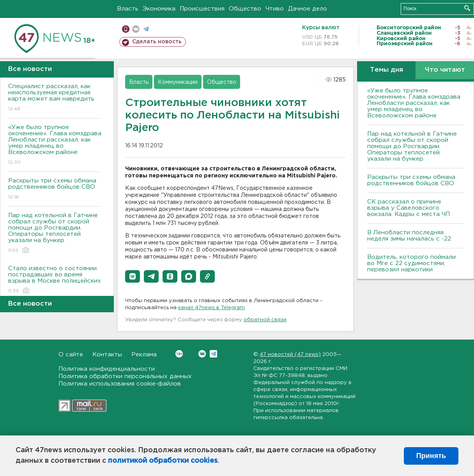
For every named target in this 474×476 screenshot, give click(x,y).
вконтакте (136, 29)
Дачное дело (308, 9)
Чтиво (275, 9)
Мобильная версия (126, 29)
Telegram (213, 354)
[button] (133, 276)
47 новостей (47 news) (290, 355)
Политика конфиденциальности (107, 369)
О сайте (71, 355)
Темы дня (386, 70)
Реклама (144, 355)
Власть (128, 9)
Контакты (107, 355)
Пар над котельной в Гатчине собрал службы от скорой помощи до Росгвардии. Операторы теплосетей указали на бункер (55, 233)
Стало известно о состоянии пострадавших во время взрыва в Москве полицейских (55, 280)
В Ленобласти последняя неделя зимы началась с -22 (409, 236)
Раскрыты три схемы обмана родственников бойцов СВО (55, 189)
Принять (431, 456)
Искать (467, 8)
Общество (245, 9)
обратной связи (265, 320)
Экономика (159, 9)
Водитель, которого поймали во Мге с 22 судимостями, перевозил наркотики (411, 263)
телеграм (146, 29)
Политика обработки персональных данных (125, 376)
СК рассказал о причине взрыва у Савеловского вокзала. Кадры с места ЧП (409, 208)
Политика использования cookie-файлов (120, 384)
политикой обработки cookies (163, 461)
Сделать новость (157, 42)
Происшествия (202, 9)
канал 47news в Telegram (211, 308)
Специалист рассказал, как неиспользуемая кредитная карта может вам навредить (55, 98)
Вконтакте (179, 354)
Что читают (445, 70)
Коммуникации (178, 82)
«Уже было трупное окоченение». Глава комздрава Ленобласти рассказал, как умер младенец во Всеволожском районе (55, 145)
